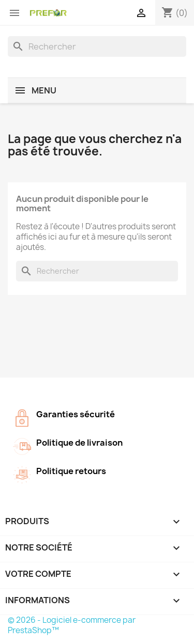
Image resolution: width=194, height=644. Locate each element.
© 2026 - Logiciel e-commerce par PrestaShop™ (72, 625)
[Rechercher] (97, 46)
